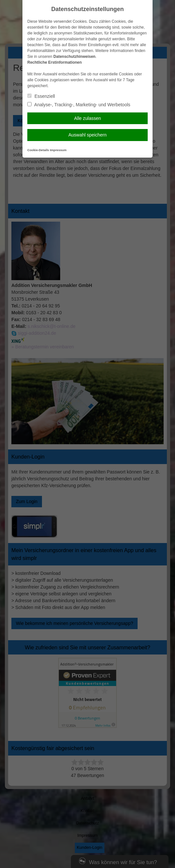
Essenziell (41, 96)
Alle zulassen (88, 118)
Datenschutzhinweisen (74, 57)
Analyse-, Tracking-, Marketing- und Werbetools (79, 105)
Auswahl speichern (87, 135)
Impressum (58, 150)
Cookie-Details (38, 150)
